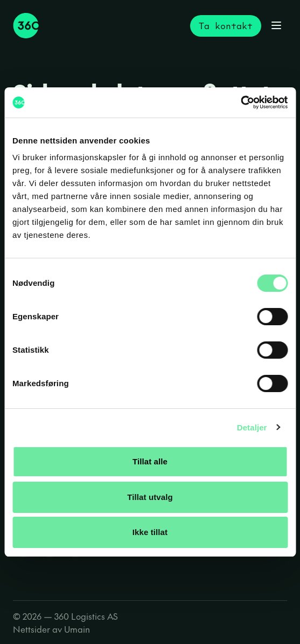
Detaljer (252, 427)
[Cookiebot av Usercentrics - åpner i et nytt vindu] (240, 102)
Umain (77, 629)
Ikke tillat (150, 532)
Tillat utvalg (150, 497)
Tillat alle (150, 461)
